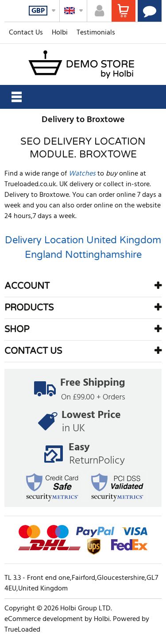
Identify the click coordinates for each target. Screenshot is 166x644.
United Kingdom (124, 240)
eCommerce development (44, 619)
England (44, 255)
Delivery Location (44, 240)
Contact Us (26, 33)
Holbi (60, 33)
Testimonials (96, 33)
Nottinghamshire (103, 255)
